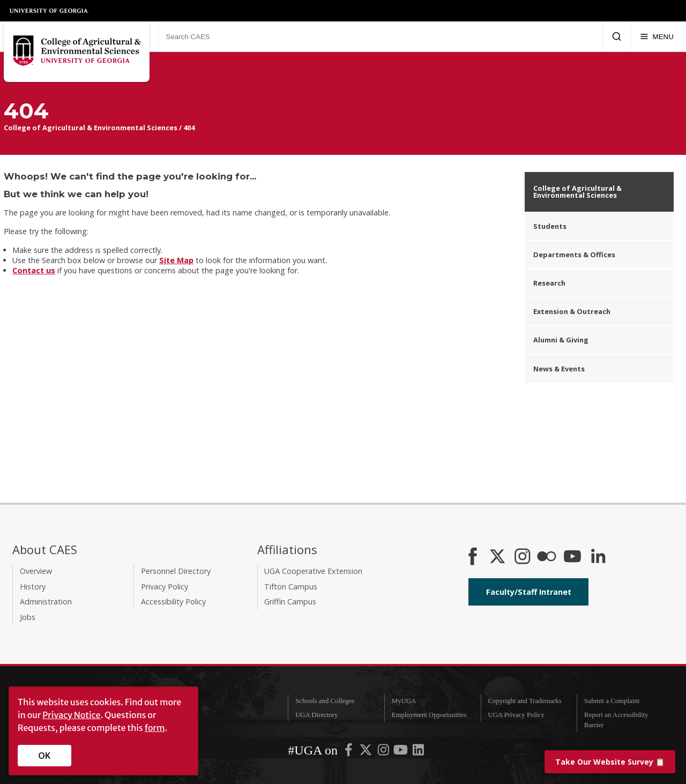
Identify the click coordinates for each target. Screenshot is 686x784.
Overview (36, 571)
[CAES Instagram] (523, 557)
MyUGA (404, 701)
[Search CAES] (380, 36)
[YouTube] (572, 557)
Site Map (176, 260)
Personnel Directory (176, 571)
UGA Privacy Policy (516, 715)
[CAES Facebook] (473, 557)
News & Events (559, 369)
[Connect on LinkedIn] (598, 557)
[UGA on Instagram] (384, 752)
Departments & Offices (574, 255)
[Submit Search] (617, 36)
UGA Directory (316, 715)
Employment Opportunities (429, 715)
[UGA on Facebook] (349, 752)
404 (189, 128)
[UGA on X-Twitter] (367, 752)
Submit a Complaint (612, 701)
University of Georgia (49, 11)
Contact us (34, 270)
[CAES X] (498, 557)
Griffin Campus (290, 602)
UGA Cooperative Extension (313, 571)
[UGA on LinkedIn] (418, 752)
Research (549, 283)
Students (550, 226)
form (155, 728)
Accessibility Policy (173, 602)
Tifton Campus (291, 587)
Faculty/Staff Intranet (529, 592)
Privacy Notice (71, 715)
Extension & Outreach (572, 311)
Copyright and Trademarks (524, 701)
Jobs (28, 617)
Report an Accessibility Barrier (616, 720)
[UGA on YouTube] (401, 752)
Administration (46, 602)
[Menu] (657, 36)
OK (45, 756)
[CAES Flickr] (547, 557)
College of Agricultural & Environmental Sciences (91, 128)
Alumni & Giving (561, 340)
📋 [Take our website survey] (610, 762)
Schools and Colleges (325, 701)
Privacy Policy (165, 587)
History (33, 587)
